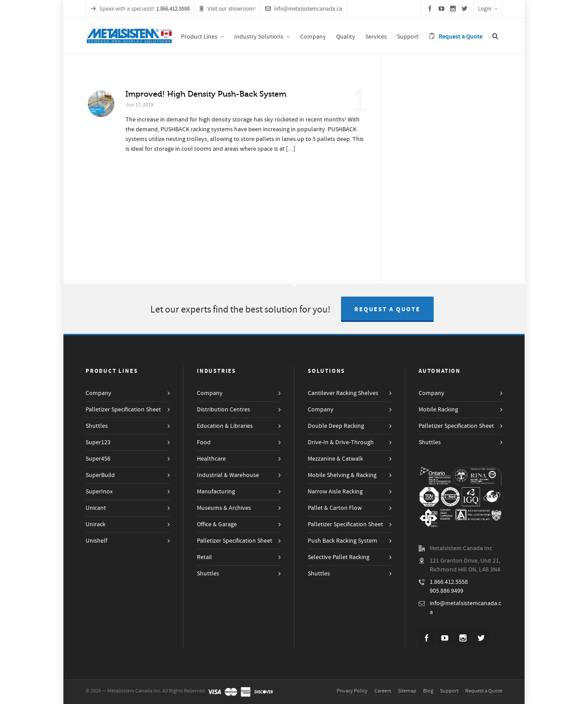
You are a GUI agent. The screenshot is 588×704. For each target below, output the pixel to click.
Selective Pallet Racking (339, 557)
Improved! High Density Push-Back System (206, 94)
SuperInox (99, 492)
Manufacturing (216, 492)
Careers (383, 691)
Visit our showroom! (227, 9)
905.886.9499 (447, 591)
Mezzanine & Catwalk (335, 459)
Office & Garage (217, 524)
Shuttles (97, 426)
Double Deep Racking (336, 426)
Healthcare (211, 459)
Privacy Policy (352, 691)
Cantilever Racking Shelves (343, 393)
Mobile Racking (438, 410)
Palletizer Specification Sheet (123, 410)
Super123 (98, 442)
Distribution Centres (223, 410)
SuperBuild (100, 475)
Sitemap (407, 691)
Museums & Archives (224, 508)
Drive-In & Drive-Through (341, 442)
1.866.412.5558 (449, 582)
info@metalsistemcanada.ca (304, 9)
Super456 (98, 459)
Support (449, 691)
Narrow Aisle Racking (335, 492)
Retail (204, 557)
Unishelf (96, 541)
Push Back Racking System (343, 541)
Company (98, 393)
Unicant (96, 508)
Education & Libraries (225, 426)
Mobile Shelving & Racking (342, 475)
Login (488, 9)
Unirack (96, 524)
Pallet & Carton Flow (335, 508)
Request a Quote (387, 309)
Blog (428, 691)
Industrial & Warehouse (228, 475)
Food (204, 442)
